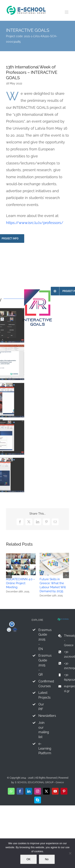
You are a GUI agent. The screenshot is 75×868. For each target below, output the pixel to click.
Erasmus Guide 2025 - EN (41, 639)
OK (28, 859)
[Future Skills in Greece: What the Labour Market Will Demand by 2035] (54, 554)
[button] (9, 575)
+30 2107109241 (66, 666)
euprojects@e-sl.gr (66, 689)
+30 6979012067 (66, 677)
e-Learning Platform (41, 748)
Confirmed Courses (41, 684)
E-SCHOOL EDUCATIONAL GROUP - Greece (39, 782)
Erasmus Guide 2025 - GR (41, 665)
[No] (70, 853)
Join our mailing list (41, 730)
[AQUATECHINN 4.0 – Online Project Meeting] (21, 554)
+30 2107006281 (66, 654)
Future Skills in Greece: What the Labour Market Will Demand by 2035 (53, 585)
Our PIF (41, 707)
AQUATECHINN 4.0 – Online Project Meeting (20, 583)
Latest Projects (41, 695)
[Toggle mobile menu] (67, 12)
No (47, 859)
